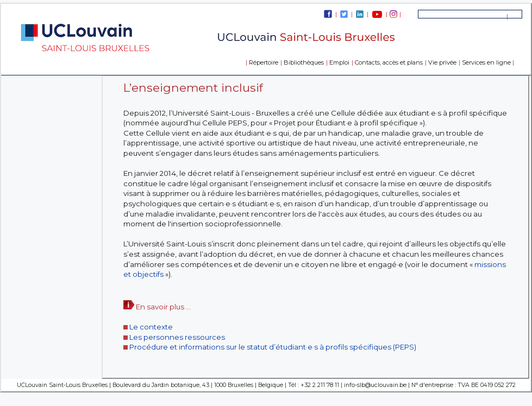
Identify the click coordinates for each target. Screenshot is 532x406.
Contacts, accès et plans (389, 62)
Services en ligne (486, 62)
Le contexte (151, 327)
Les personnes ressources (177, 337)
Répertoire (264, 62)
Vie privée (442, 62)
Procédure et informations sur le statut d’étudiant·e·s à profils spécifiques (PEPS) (273, 347)
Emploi (339, 62)
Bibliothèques (304, 62)
